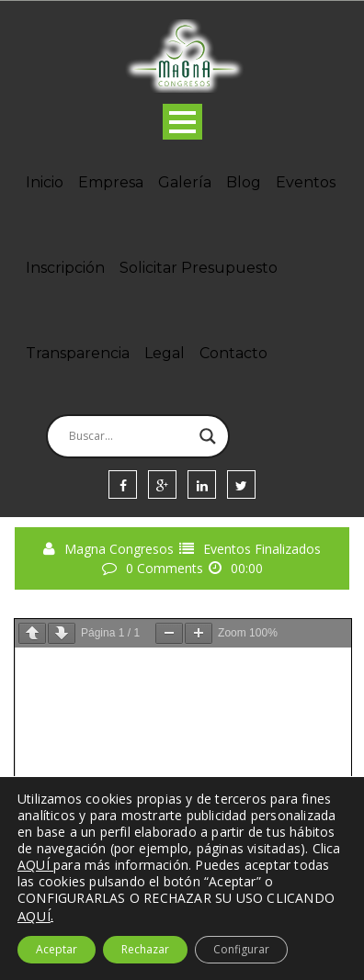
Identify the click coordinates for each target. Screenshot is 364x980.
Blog (244, 182)
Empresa (111, 182)
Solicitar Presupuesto (199, 268)
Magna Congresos (119, 549)
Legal (165, 353)
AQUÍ (34, 916)
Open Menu (182, 122)
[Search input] (130, 436)
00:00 (247, 568)
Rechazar (145, 949)
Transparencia (78, 353)
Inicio (45, 182)
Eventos (306, 182)
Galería (185, 182)
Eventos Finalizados (262, 549)
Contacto (233, 353)
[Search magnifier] (208, 436)
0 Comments (165, 568)
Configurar (241, 949)
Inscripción (65, 268)
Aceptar (57, 949)
